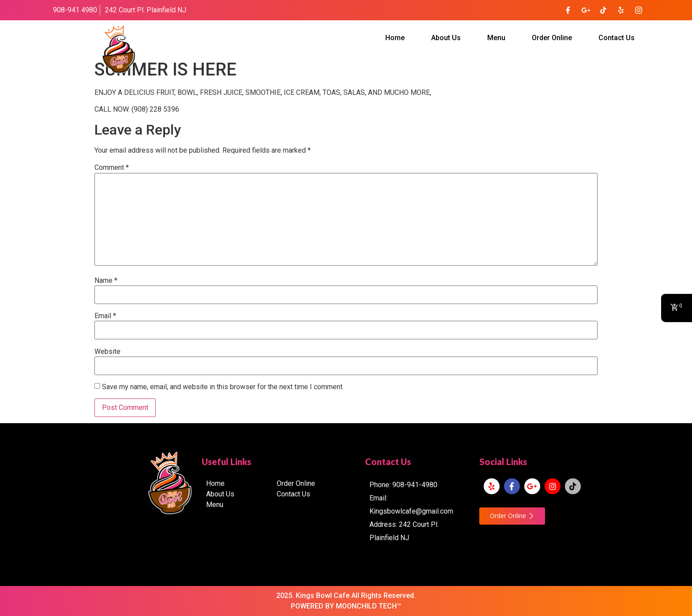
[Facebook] (568, 10)
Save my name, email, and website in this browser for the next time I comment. (223, 387)
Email (105, 316)
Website (107, 352)
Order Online (552, 38)
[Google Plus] (586, 10)
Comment (112, 168)
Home (395, 38)
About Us (446, 38)
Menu (496, 38)
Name (106, 281)
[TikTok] (603, 10)
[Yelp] (621, 10)
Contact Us (617, 38)
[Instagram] (639, 10)
